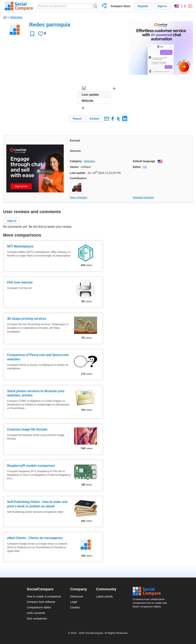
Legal (74, 602)
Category (76, 161)
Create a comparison (104, 7)
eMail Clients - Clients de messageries (35, 538)
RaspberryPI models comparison (31, 466)
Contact (75, 607)
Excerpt (75, 140)
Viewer (74, 167)
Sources (75, 151)
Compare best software (41, 602)
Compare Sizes (120, 6)
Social (151, 591)
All (5, 17)
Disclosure (77, 596)
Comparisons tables (39, 607)
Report (77, 119)
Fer (145, 167)
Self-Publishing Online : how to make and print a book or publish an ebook (37, 504)
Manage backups (143, 197)
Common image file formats (27, 429)
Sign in (162, 6)
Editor (137, 167)
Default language (144, 161)
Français (183, 6)
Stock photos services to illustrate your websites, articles (36, 393)
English (177, 6)
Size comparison (37, 619)
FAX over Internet (20, 282)
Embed (94, 119)
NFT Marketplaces (20, 246)
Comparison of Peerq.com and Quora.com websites (38, 357)
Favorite (32, 34)
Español (190, 6)
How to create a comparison (44, 596)
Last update (78, 173)
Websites (16, 17)
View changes (78, 197)
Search (95, 6)
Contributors (78, 178)
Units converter (36, 613)
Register (143, 6)
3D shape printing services (27, 319)
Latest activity (104, 596)
